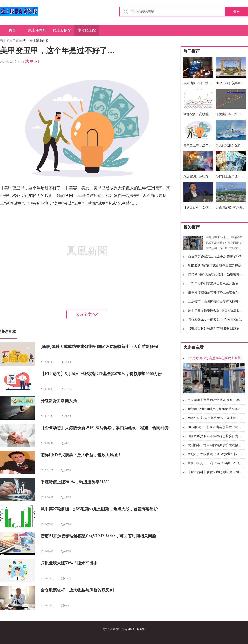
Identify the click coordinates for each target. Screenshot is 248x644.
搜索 (236, 11)
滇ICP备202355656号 (131, 629)
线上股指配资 (62, 32)
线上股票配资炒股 (37, 32)
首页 (12, 30)
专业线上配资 (87, 32)
